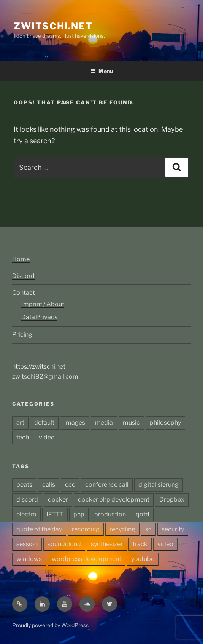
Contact (24, 293)
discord (27, 499)
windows (29, 559)
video (47, 437)
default (44, 423)
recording (86, 529)
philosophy (165, 423)
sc (148, 529)
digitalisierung (159, 485)
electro (26, 514)
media (104, 423)
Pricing (22, 335)
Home (21, 259)
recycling (122, 529)
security (173, 529)
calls (49, 485)
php (79, 514)
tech (23, 437)
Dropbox (172, 499)
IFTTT (55, 514)
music (131, 423)
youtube (143, 559)
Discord (23, 276)
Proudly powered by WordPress (50, 625)
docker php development (114, 499)
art (20, 423)
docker (58, 499)
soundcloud (64, 544)
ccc (70, 485)
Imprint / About (43, 304)
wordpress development (86, 559)
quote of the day (39, 529)
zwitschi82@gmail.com (45, 376)
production (110, 514)
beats (24, 485)
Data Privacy (39, 317)
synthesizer (107, 544)
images (75, 423)
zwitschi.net (53, 26)
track (140, 544)
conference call (107, 485)
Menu (102, 71)
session (27, 544)
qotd (143, 514)
